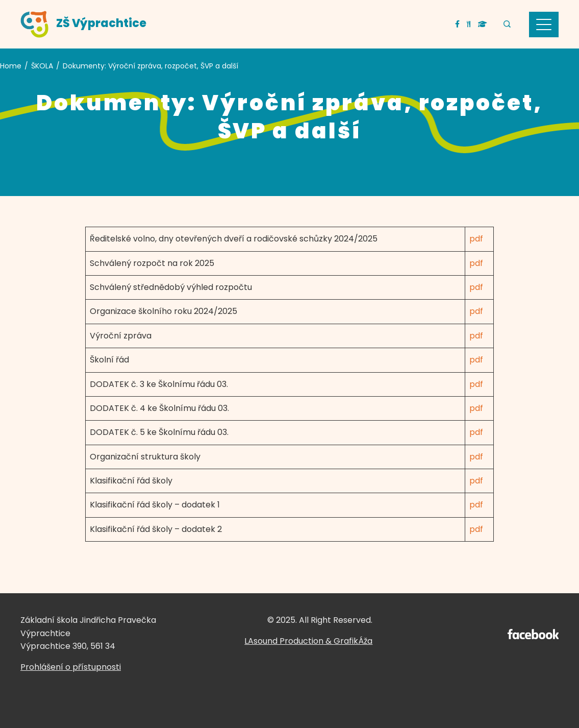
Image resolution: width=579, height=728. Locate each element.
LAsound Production (284, 641)
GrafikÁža (353, 641)
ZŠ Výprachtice (101, 23)
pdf (476, 239)
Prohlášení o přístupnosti (71, 667)
